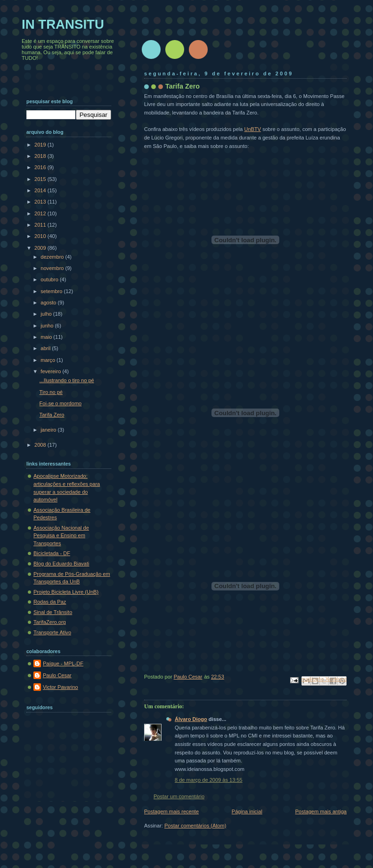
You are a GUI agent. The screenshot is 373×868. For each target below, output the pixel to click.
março (49, 360)
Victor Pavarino (61, 687)
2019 (41, 145)
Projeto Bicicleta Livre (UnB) (66, 592)
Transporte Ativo (52, 632)
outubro (50, 279)
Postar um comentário (179, 796)
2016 (41, 167)
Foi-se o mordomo (61, 403)
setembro (52, 291)
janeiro (49, 430)
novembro (53, 268)
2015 (41, 179)
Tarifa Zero (52, 415)
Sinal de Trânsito (53, 612)
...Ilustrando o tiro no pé (67, 380)
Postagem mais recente (171, 811)
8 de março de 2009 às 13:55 (209, 780)
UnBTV (252, 129)
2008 (41, 445)
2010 (41, 236)
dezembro (53, 257)
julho (47, 314)
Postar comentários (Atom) (195, 826)
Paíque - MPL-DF (63, 663)
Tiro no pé (51, 392)
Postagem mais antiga (321, 811)
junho (48, 326)
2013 (41, 202)
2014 (41, 190)
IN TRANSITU (63, 24)
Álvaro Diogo (191, 719)
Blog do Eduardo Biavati (61, 564)
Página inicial (247, 811)
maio (47, 337)
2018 (41, 156)
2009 (41, 248)
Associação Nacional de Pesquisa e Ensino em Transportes (61, 536)
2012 (41, 213)
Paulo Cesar (57, 675)
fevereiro (51, 371)
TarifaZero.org (50, 622)
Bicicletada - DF (52, 553)
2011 (41, 225)
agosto (49, 303)
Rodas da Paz (50, 602)
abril (46, 348)
